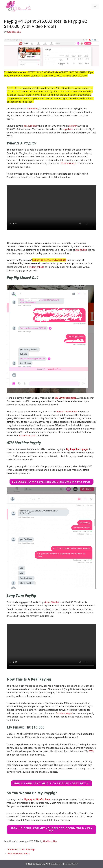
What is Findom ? (70, 163)
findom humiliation (67, 411)
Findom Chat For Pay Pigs (21, 849)
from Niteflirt (52, 602)
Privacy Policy (71, 864)
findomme (33, 109)
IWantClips (81, 250)
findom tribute (36, 267)
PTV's (92, 751)
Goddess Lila (50, 841)
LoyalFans (68, 129)
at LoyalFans (30, 126)
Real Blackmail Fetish (19, 853)
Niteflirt (73, 126)
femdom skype (64, 713)
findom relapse (27, 435)
